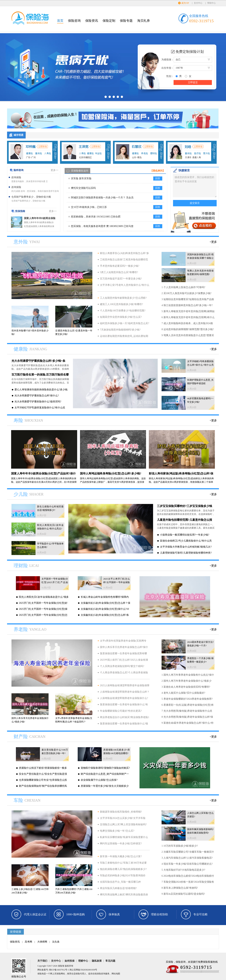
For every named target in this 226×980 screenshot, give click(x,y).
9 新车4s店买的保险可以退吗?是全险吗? (183, 894)
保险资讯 (92, 21)
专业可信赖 (200, 914)
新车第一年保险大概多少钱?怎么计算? (121, 856)
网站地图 (116, 974)
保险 (78, 974)
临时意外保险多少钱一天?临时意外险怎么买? (124, 323)
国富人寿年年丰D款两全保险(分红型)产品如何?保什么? (40, 219)
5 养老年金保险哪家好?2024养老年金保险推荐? (187, 699)
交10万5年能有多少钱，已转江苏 (89, 207)
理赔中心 (83, 961)
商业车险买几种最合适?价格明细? (118, 888)
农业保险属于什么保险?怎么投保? (99, 780)
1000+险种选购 (75, 914)
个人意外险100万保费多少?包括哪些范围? (123, 311)
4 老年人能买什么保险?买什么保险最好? (183, 693)
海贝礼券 (144, 21)
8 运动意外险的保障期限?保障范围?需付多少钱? (188, 329)
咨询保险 (16, 177)
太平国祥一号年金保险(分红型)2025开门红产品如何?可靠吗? (55, 582)
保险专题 (126, 21)
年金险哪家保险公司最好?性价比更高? (121, 711)
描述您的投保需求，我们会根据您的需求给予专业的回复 (195, 185)
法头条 (56, 942)
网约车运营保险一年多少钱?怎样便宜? (121, 844)
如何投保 (70, 961)
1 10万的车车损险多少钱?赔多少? (180, 846)
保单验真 (114, 914)
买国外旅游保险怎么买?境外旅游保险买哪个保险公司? (200, 258)
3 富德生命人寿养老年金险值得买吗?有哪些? (186, 687)
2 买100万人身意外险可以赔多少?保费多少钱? (186, 293)
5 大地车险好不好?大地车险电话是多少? (183, 870)
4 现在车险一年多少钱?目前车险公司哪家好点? (187, 864)
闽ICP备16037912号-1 (59, 970)
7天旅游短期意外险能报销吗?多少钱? (120, 330)
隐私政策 (97, 961)
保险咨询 (74, 21)
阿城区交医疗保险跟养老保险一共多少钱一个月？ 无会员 (102, 198)
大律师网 (42, 942)
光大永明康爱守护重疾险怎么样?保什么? (37, 396)
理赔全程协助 (159, 914)
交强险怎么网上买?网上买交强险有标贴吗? (123, 824)
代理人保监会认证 (35, 914)
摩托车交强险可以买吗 (83, 188)
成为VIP (185, 3)
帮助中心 (212, 3)
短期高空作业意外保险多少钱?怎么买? (121, 317)
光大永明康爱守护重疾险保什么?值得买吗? (38, 402)
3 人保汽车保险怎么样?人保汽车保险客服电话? (187, 858)
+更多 (213, 242)
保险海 (61, 966)
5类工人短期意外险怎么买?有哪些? (119, 272)
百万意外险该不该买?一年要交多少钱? (121, 279)
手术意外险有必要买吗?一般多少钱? (120, 266)
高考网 (28, 942)
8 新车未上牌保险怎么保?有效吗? (180, 888)
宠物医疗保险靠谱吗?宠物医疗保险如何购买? (105, 768)
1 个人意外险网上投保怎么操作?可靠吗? (183, 287)
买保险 (58, 974)
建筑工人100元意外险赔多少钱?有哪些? (121, 304)
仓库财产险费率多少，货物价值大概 (31, 197)
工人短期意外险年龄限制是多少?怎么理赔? (123, 298)
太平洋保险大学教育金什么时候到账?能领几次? (186, 547)
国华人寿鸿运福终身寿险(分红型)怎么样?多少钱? (111, 473)
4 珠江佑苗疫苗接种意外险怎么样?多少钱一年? (187, 305)
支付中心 (198, 3)
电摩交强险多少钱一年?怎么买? (117, 831)
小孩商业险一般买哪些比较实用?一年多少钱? (185, 535)
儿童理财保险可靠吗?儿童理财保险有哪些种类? (186, 553)
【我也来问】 (158, 171)
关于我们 (42, 961)
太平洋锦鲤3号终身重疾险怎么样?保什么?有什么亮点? (200, 365)
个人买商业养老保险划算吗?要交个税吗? (122, 666)
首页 (60, 21)
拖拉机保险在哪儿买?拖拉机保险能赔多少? (123, 869)
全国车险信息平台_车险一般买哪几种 (120, 882)
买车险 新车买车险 (81, 178)
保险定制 (109, 21)
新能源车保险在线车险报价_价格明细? (121, 812)
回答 (158, 178)
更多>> (55, 170)
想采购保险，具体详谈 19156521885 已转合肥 (96, 217)
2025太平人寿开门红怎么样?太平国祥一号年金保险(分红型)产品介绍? (117, 582)
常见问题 (110, 961)
